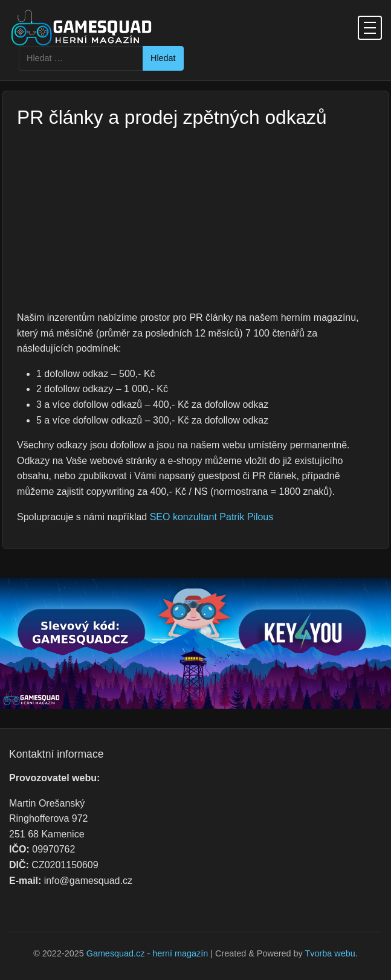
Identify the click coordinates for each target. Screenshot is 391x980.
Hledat (163, 58)
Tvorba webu (330, 953)
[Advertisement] (195, 219)
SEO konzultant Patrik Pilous (212, 517)
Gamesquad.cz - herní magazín (147, 953)
